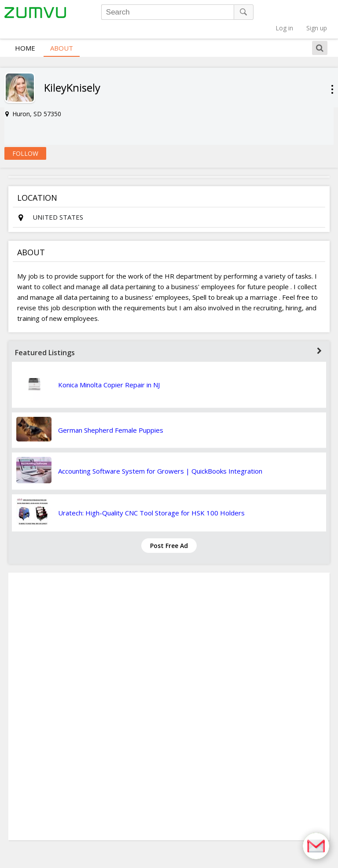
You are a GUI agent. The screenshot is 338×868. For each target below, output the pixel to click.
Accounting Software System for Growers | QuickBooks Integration (160, 456)
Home (25, 33)
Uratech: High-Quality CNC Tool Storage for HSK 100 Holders (151, 498)
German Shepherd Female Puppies (111, 416)
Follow (25, 139)
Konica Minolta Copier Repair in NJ (109, 370)
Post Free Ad (169, 531)
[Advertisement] (169, 692)
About (62, 33)
